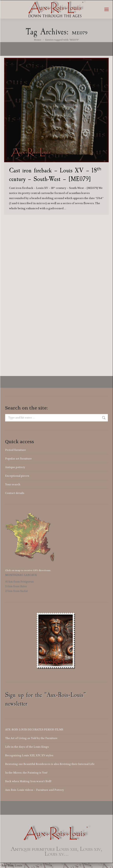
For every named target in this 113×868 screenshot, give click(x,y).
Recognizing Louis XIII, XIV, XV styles (29, 755)
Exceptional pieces (17, 476)
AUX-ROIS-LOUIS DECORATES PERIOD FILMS (34, 730)
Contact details (15, 493)
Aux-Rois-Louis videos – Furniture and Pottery (35, 790)
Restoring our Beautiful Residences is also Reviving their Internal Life (50, 764)
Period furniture (15, 450)
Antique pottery (15, 467)
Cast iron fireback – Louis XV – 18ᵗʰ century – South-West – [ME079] (55, 175)
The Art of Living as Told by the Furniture (31, 738)
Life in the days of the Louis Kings (27, 747)
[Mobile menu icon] (107, 9)
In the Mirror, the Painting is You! (26, 773)
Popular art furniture (18, 459)
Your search (13, 484)
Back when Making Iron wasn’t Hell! (28, 781)
